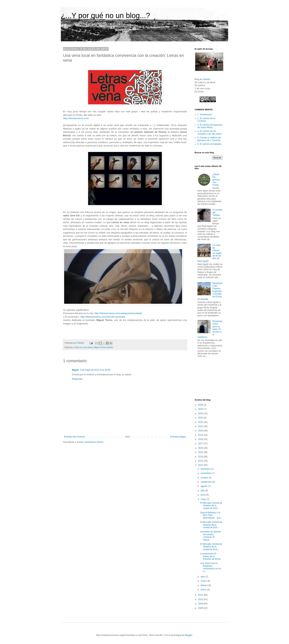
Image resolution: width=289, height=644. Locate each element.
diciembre (206, 469)
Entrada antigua (178, 437)
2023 (201, 418)
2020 (201, 431)
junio (203, 495)
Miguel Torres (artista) (103, 347)
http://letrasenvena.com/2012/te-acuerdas (103, 317)
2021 (201, 426)
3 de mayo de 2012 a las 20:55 (95, 370)
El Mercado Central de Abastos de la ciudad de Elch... (211, 506)
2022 (201, 422)
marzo (204, 581)
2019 (201, 435)
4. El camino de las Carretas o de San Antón (209, 132)
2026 (201, 405)
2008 (201, 608)
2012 (201, 465)
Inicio (128, 437)
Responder (77, 379)
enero (204, 590)
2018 (201, 439)
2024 (201, 413)
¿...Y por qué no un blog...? (105, 15)
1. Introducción (205, 115)
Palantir (207, 79)
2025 (201, 409)
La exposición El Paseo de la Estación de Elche (210, 556)
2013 (201, 461)
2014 (201, 457)
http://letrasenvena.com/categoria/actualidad (118, 313)
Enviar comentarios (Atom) (90, 442)
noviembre (206, 473)
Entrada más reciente (74, 437)
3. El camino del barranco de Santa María (210, 126)
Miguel (75, 370)
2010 (201, 599)
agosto (204, 486)
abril (203, 577)
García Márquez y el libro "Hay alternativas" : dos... (211, 515)
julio (203, 491)
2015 (201, 452)
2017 (201, 444)
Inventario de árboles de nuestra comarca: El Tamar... (210, 536)
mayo (204, 499)
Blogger (189, 635)
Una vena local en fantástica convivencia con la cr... (211, 567)
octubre (205, 478)
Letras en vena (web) (83, 347)
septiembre (207, 482)
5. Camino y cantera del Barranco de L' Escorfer (209, 139)
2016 (201, 448)
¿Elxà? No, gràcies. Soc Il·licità (216, 180)
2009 (201, 604)
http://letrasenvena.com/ (76, 118)
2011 (201, 595)
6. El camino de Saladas (209, 144)
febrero (204, 585)
